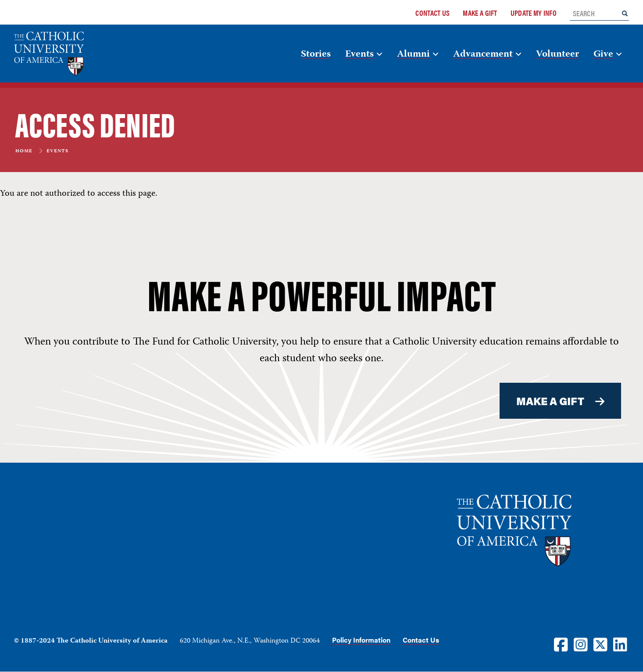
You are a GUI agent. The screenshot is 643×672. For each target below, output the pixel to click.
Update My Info (534, 13)
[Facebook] (561, 644)
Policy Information (361, 640)
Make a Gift (480, 13)
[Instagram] (581, 644)
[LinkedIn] (620, 644)
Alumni (413, 54)
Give (603, 54)
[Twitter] (600, 644)
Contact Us (432, 13)
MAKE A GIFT (550, 401)
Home (24, 151)
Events (359, 54)
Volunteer (557, 54)
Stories (316, 54)
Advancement (483, 54)
